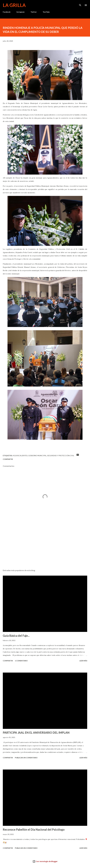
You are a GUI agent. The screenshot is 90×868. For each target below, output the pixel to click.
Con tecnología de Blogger (45, 861)
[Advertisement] (45, 545)
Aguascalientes (20, 456)
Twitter (34, 12)
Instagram (21, 12)
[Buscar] (80, 4)
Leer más (83, 661)
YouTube (46, 12)
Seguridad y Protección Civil (61, 456)
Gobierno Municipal (37, 456)
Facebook (7, 12)
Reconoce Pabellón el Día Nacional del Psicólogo (34, 829)
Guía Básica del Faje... (16, 636)
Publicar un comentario (26, 758)
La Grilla (14, 5)
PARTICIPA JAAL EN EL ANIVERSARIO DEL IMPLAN (36, 733)
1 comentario (21, 661)
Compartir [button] (8, 459)
